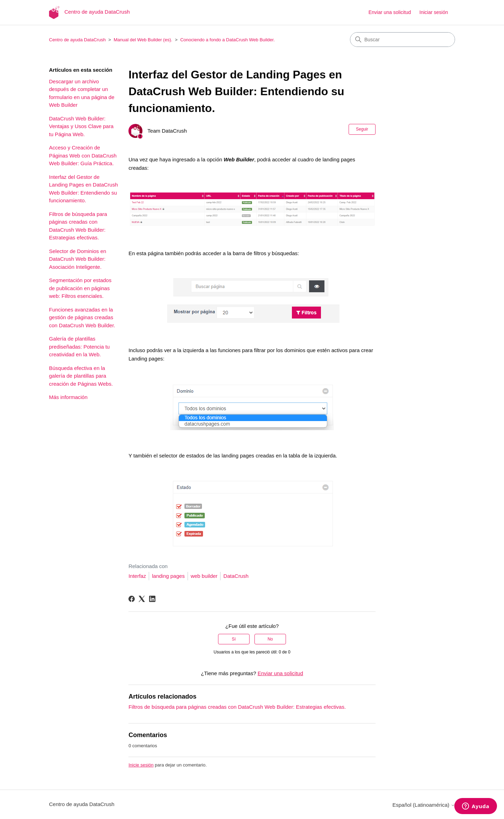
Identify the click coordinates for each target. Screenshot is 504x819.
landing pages (168, 576)
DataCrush (236, 576)
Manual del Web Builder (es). (143, 40)
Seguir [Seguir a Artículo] (362, 129)
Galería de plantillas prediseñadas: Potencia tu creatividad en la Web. (79, 346)
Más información (68, 397)
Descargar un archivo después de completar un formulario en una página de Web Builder (82, 93)
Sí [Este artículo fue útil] (234, 639)
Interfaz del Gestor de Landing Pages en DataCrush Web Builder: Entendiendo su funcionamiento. (83, 189)
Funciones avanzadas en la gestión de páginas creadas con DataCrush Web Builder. (82, 317)
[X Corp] (142, 599)
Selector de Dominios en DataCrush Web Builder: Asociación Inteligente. (78, 259)
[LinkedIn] (152, 599)
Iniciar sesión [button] (434, 12)
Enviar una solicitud (390, 12)
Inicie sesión (141, 765)
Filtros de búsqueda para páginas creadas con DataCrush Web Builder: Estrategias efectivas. (78, 226)
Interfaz (137, 576)
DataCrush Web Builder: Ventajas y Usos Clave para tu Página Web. (81, 126)
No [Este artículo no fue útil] (270, 639)
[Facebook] (132, 599)
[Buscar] (402, 40)
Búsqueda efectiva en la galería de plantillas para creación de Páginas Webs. (81, 376)
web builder (204, 576)
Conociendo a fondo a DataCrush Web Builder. (227, 40)
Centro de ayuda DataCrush (77, 40)
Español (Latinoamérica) (424, 805)
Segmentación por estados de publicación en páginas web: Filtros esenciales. (80, 288)
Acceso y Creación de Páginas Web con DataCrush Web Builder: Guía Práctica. (83, 155)
